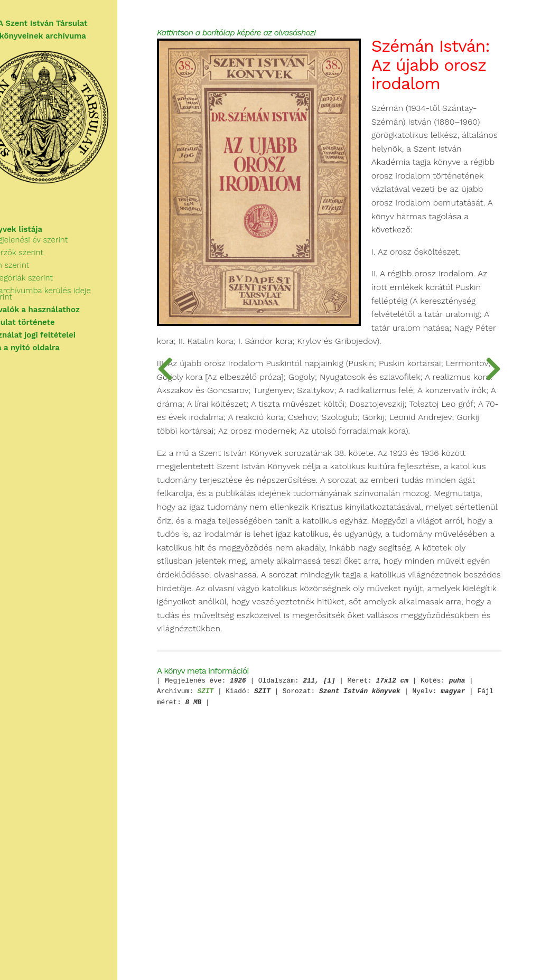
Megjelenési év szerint (59, 249)
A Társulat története (48, 325)
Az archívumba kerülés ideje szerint (84, 300)
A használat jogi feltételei (58, 338)
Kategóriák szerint (52, 287)
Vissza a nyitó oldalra (50, 351)
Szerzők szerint (47, 262)
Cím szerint (40, 275)
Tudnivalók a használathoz (60, 313)
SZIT (315, 896)
